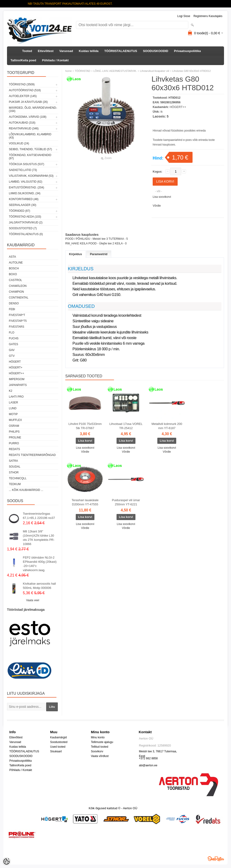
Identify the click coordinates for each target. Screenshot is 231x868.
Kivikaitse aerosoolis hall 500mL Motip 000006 (39, 586)
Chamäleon (18, 286)
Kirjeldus (76, 254)
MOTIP (13, 414)
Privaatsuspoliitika (188, 51)
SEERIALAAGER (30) (22, 205)
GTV (12, 356)
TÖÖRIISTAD (83, 71)
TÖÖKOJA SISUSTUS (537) (26, 164)
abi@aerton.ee (148, 765)
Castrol (16, 280)
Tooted (27, 51)
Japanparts (18, 385)
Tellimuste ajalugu (102, 742)
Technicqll (18, 478)
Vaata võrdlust (100, 756)
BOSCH (14, 268)
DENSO (14, 303)
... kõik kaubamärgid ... (26, 490)
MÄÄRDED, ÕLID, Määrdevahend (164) (32, 109)
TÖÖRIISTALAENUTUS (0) (26, 234)
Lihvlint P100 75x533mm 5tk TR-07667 (85, 426)
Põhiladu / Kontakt (55, 60)
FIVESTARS (17, 327)
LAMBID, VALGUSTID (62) (26, 182)
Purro (14, 443)
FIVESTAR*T (17, 315)
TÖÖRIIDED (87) (19, 211)
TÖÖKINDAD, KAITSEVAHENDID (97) (30, 157)
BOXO (13, 274)
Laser (13, 403)
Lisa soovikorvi (162, 197)
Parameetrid (99, 254)
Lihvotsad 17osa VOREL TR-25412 (126, 426)
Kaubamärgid (58, 737)
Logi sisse (184, 16)
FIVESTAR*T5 (18, 321)
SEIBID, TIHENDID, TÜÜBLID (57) (30, 149)
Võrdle (157, 206)
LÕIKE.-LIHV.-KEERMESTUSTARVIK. (115, 71)
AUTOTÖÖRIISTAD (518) (25, 90)
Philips (14, 432)
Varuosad (66, 51)
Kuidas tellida (89, 51)
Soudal (15, 467)
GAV (12, 350)
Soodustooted (59, 742)
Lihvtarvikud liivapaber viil (155, 71)
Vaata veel (33, 600)
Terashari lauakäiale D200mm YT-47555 (85, 502)
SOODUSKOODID (155, 51)
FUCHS (14, 338)
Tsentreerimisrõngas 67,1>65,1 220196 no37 (39, 516)
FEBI (12, 309)
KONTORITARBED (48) (24, 199)
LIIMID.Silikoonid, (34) (25, 193)
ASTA (12, 257)
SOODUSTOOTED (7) (23, 228)
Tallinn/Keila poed (23, 60)
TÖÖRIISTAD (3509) (22, 84)
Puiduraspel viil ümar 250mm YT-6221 (126, 502)
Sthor (14, 472)
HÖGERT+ (16, 368)
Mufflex (15, 420)
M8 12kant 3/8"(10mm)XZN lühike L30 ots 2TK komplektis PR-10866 (39, 538)
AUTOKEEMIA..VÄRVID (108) (28, 117)
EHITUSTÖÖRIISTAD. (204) (26, 187)
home (69, 71)
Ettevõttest (46, 51)
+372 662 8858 (148, 758)
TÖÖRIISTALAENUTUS (121, 51)
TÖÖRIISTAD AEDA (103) (25, 217)
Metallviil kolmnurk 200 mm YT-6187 (167, 426)
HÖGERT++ (16, 373)
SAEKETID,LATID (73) (23, 170)
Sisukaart (56, 751)
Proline (15, 437)
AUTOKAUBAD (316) (22, 123)
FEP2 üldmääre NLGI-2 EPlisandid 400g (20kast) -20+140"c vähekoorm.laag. (40, 564)
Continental (19, 298)
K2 (11, 391)
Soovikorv (97, 751)
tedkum (15, 484)
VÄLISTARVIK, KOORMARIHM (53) (31, 176)
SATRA (13, 461)
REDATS (14, 449)
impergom (17, 379)
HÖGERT (15, 362)
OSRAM (14, 426)
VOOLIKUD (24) (19, 143)
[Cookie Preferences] (7, 861)
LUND (13, 408)
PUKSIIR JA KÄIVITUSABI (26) (28, 102)
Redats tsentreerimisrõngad (32, 455)
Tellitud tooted (100, 747)
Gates (14, 344)
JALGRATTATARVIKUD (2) (26, 222)
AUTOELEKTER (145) (23, 96)
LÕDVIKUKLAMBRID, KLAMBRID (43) (30, 136)
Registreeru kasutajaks (208, 16)
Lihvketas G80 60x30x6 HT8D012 (191, 71)
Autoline (16, 263)
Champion (16, 292)
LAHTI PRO (16, 397)
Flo (12, 333)
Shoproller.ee (216, 859)
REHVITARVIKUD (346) (24, 128)
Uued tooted (58, 747)
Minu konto (98, 737)
